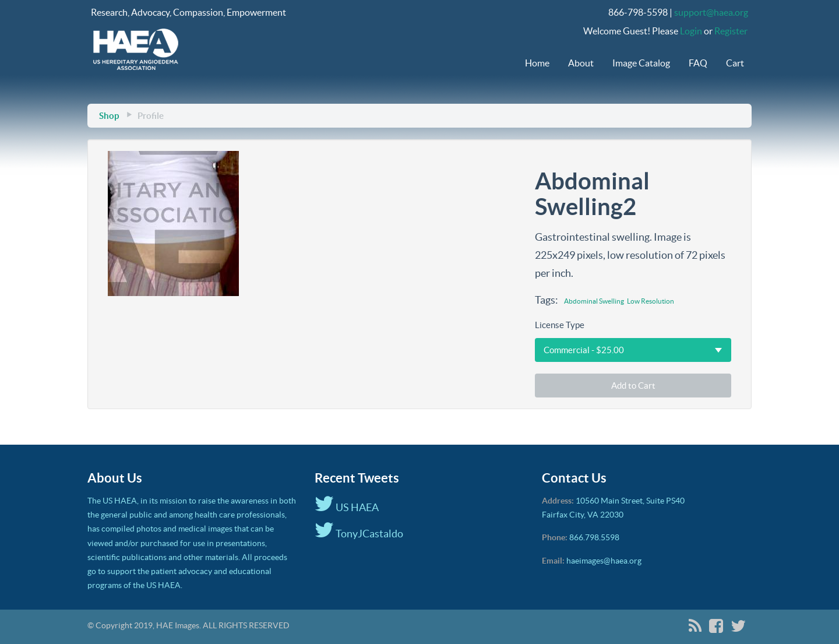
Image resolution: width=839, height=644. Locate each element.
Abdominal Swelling (594, 301)
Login (691, 31)
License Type (560, 325)
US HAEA (347, 507)
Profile (151, 116)
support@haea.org (711, 12)
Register (731, 31)
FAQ (698, 63)
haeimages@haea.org (604, 561)
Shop (109, 116)
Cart (735, 63)
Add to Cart (633, 386)
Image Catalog (641, 63)
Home (537, 63)
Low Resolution (651, 301)
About (581, 63)
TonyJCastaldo (359, 534)
